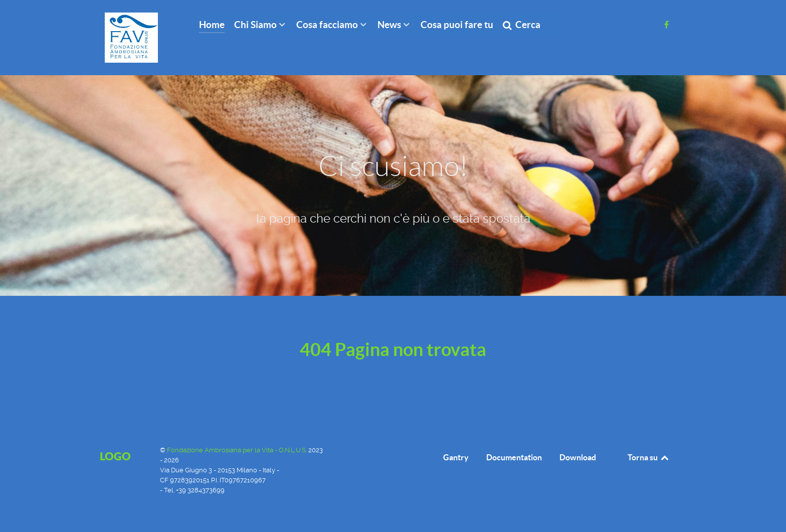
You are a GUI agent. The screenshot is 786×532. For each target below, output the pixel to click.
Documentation (514, 457)
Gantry (456, 457)
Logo (115, 456)
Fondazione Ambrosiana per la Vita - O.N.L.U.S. (238, 450)
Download (578, 457)
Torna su (649, 457)
